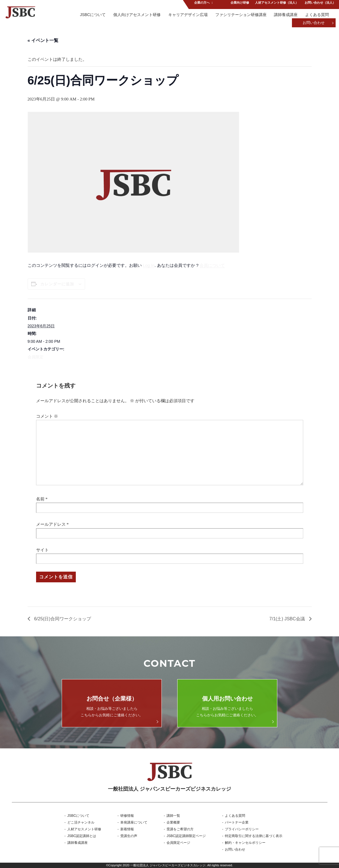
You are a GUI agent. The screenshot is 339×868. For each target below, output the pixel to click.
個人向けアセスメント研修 (135, 15)
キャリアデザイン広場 (187, 15)
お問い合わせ (314, 23)
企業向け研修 (239, 4)
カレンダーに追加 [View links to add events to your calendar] (57, 284)
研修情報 (127, 816)
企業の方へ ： (203, 4)
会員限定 (36, 357)
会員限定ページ (178, 843)
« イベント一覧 (43, 40)
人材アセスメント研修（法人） (276, 4)
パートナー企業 (237, 822)
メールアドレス (51, 524)
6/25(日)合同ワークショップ (62, 619)
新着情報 (127, 829)
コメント (47, 416)
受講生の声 (129, 836)
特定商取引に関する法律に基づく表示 (254, 836)
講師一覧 (173, 816)
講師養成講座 (285, 15)
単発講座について (134, 822)
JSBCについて (91, 15)
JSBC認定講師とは (82, 836)
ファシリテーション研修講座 (240, 15)
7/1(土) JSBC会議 (288, 619)
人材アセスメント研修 (84, 829)
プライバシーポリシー (242, 829)
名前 (40, 499)
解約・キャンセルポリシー (245, 843)
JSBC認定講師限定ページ (186, 836)
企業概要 (173, 822)
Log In (149, 265)
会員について (212, 265)
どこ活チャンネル (81, 822)
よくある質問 (317, 15)
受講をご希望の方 (180, 829)
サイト (42, 550)
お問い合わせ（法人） (320, 4)
